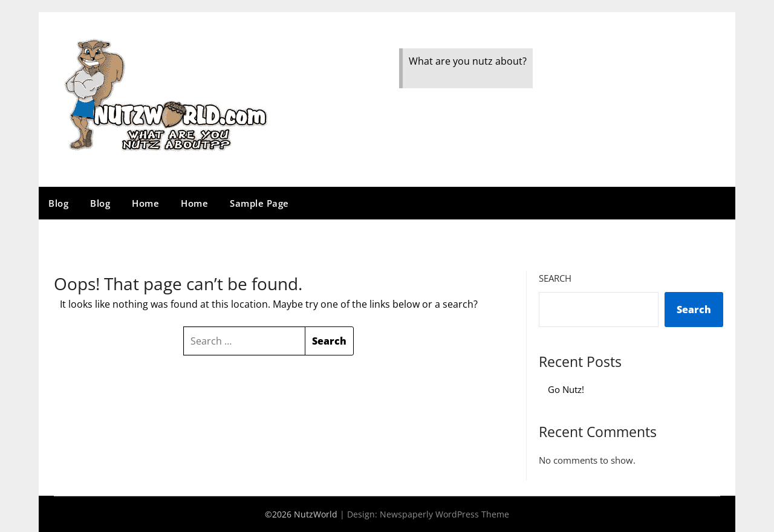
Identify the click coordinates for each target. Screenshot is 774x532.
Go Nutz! (566, 389)
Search (555, 278)
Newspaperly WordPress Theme (444, 514)
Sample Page (259, 203)
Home (145, 203)
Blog (58, 203)
